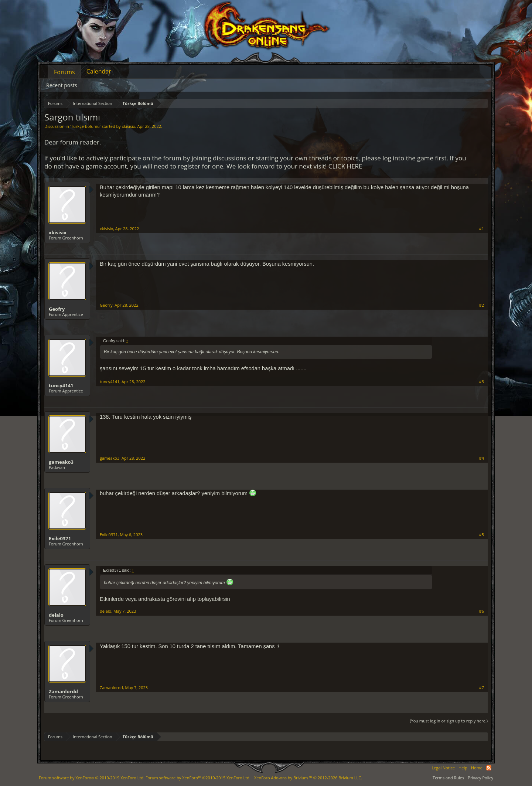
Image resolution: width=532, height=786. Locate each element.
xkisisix (129, 126)
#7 (482, 688)
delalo (56, 615)
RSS (489, 768)
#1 (482, 229)
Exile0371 (60, 538)
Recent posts (62, 85)
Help (463, 768)
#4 (482, 458)
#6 (482, 611)
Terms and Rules (448, 778)
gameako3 (61, 462)
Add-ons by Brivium (308, 778)
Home (477, 768)
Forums (64, 72)
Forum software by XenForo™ (198, 778)
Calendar (99, 71)
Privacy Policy (480, 778)
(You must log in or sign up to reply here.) (449, 721)
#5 (482, 535)
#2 (482, 305)
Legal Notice (443, 768)
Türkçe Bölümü (85, 126)
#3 (482, 382)
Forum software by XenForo (92, 778)
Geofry (57, 309)
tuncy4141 (61, 385)
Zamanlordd (63, 691)
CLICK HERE (345, 166)
